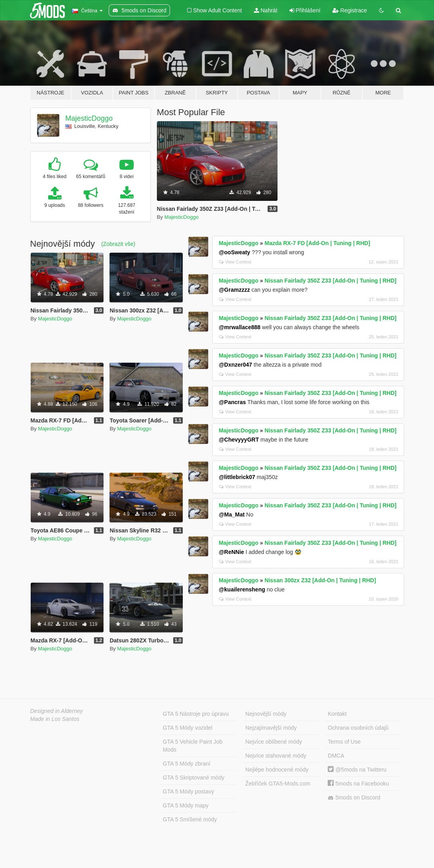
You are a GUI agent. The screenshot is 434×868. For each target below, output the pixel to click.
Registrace (350, 10)
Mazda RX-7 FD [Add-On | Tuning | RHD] (318, 243)
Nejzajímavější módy (271, 728)
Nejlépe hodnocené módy (277, 770)
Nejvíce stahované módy (276, 756)
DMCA (336, 756)
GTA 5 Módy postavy (189, 791)
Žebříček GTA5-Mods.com (278, 784)
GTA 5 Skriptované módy (194, 778)
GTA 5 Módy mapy (186, 805)
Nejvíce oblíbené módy (274, 742)
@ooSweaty (234, 252)
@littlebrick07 (237, 477)
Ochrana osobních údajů (358, 728)
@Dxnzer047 (235, 365)
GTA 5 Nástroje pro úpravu (196, 714)
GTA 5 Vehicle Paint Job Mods (193, 746)
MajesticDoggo (89, 118)
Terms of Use (344, 742)
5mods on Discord (354, 798)
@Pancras (232, 402)
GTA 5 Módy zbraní (187, 764)
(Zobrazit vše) (118, 244)
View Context (235, 262)
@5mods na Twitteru (357, 770)
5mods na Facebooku (358, 784)
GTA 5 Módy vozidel (188, 728)
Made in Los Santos (55, 719)
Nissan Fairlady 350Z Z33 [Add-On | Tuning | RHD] (331, 281)
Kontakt (337, 714)
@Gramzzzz (234, 290)
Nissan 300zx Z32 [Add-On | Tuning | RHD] (321, 580)
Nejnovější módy (266, 714)
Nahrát (266, 10)
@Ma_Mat (232, 515)
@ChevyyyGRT (239, 440)
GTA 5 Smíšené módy (190, 819)
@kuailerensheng (242, 589)
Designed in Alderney (57, 711)
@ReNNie (231, 552)
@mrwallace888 (239, 327)
